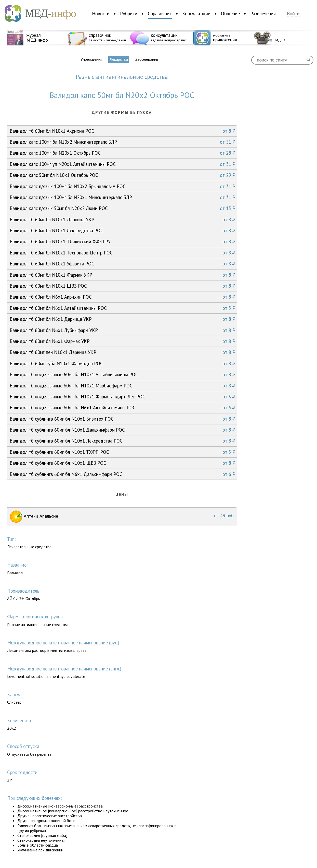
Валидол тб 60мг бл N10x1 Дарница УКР (122, 219)
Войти (293, 14)
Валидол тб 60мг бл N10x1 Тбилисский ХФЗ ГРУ (122, 241)
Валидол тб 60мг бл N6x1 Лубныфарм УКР (122, 330)
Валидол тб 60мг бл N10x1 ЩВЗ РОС (122, 286)
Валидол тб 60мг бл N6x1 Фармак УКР (122, 341)
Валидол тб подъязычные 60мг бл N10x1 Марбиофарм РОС (122, 386)
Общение (230, 14)
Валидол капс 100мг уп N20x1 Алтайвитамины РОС (122, 164)
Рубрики (129, 14)
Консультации (196, 14)
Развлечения (263, 14)
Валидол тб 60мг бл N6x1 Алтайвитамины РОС (122, 308)
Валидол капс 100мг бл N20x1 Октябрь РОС (122, 153)
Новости (101, 14)
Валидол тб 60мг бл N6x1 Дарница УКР (122, 319)
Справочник (160, 14)
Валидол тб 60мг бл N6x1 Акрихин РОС (122, 297)
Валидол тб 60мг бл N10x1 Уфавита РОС (122, 264)
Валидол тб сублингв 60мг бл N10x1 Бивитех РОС (122, 419)
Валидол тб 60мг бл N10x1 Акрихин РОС (122, 131)
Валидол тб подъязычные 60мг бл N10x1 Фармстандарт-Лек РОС (122, 397)
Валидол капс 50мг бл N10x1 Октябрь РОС (122, 175)
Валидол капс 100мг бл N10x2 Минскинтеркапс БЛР (122, 142)
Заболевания (147, 59)
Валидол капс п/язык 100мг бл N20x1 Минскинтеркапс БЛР (122, 197)
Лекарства (119, 59)
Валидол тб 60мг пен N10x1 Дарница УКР (122, 352)
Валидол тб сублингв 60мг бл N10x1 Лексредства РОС (122, 441)
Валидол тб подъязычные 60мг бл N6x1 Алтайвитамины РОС (122, 408)
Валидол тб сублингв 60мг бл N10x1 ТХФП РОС (122, 452)
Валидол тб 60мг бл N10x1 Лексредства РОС (122, 230)
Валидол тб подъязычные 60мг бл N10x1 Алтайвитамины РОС (122, 374)
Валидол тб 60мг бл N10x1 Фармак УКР (122, 275)
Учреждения (91, 59)
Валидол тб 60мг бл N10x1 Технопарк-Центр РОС (122, 253)
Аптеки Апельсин (122, 517)
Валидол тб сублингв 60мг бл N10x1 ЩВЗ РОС (122, 463)
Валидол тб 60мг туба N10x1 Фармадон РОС (122, 363)
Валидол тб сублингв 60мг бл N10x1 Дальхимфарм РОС (122, 430)
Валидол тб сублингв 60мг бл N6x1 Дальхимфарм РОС (122, 474)
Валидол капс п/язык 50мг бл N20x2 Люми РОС (122, 208)
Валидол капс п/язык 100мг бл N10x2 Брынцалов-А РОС (122, 186)
